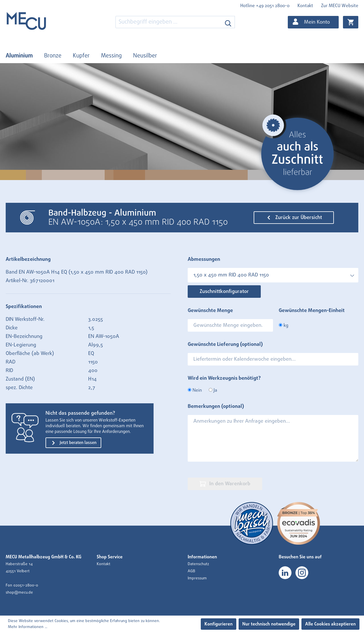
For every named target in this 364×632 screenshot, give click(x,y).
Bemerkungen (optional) (216, 406)
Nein (195, 390)
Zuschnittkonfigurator (224, 292)
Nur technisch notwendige (269, 624)
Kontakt (305, 6)
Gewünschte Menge (210, 311)
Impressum (197, 578)
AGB (191, 571)
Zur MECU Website (340, 6)
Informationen (202, 557)
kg (284, 325)
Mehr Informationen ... (28, 627)
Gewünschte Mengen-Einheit (312, 311)
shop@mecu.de (19, 592)
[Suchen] (228, 22)
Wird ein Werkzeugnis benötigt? (224, 378)
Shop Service (110, 557)
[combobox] (169, 22)
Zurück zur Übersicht (294, 218)
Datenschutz (198, 564)
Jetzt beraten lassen (73, 443)
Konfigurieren (219, 624)
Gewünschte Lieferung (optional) (225, 344)
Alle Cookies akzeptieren (330, 624)
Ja (213, 390)
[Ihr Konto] (313, 22)
